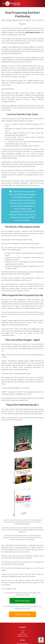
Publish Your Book (22, 614)
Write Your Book (22, 601)
